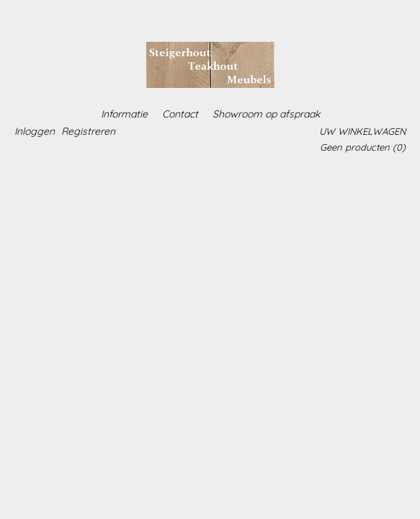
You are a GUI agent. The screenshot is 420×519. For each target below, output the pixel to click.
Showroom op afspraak (266, 114)
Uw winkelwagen (362, 131)
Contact (180, 114)
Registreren (88, 131)
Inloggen (35, 131)
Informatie (124, 114)
